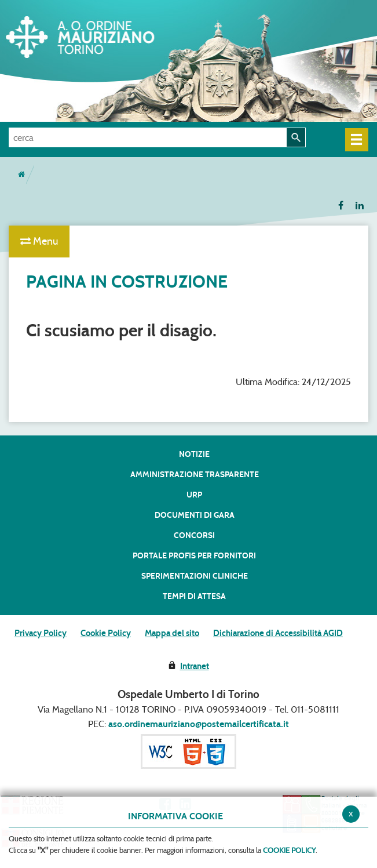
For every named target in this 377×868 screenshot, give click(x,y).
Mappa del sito (172, 633)
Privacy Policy (41, 633)
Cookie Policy (106, 633)
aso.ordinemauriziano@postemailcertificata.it (199, 724)
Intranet (195, 666)
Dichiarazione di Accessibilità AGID (278, 633)
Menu (39, 241)
